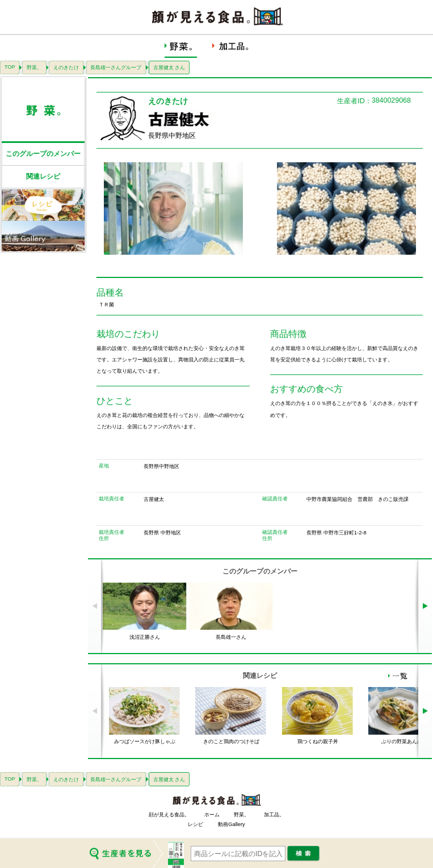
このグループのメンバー (43, 154)
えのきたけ (66, 68)
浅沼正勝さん (145, 637)
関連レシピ (43, 176)
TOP (10, 67)
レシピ (196, 824)
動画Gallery (232, 824)
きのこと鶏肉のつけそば (231, 741)
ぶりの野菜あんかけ (404, 741)
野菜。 (34, 68)
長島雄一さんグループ (116, 68)
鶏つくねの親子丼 (318, 741)
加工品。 (274, 815)
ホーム (212, 815)
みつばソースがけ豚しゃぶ (145, 741)
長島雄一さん (231, 637)
